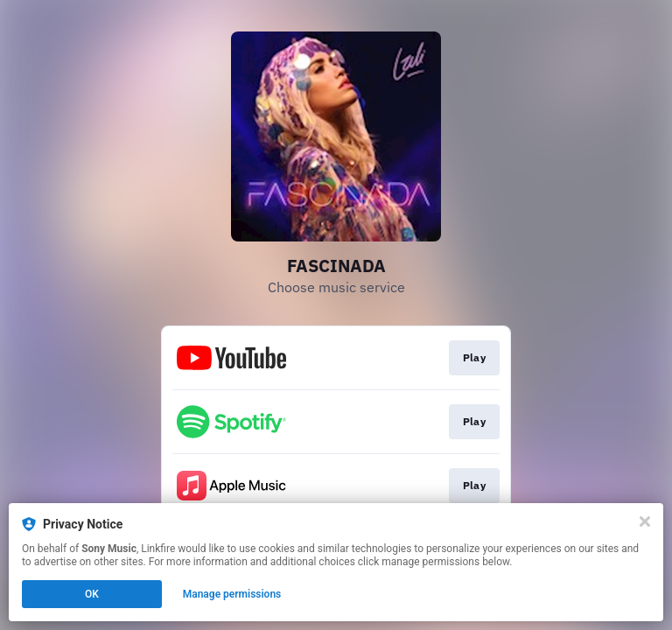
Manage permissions (232, 594)
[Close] (645, 521)
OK (92, 594)
